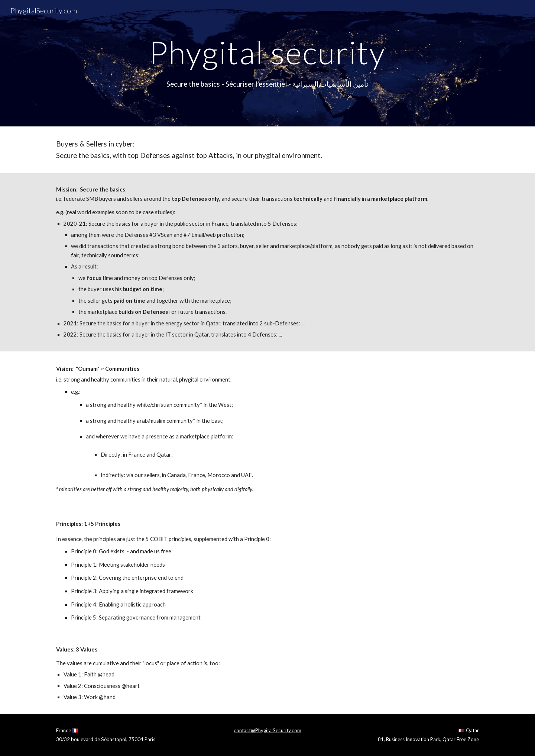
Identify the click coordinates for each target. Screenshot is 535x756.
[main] (267, 52)
